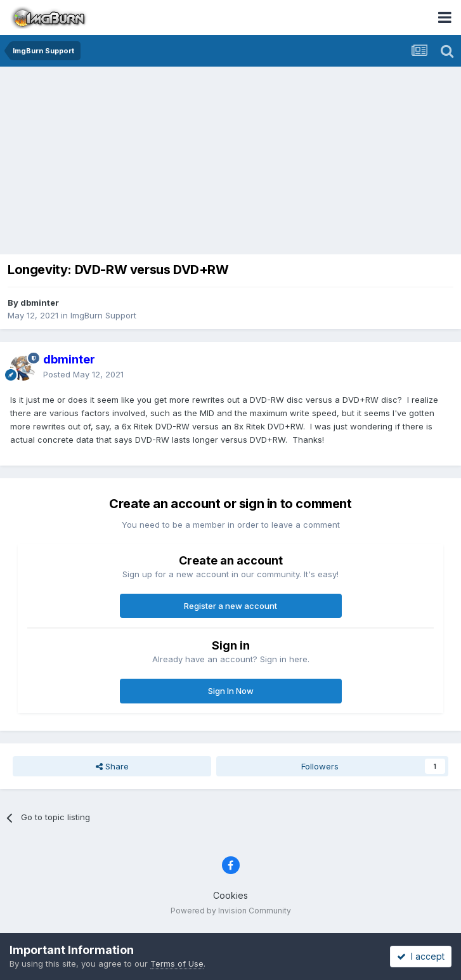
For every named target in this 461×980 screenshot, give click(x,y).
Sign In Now (231, 691)
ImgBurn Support (103, 315)
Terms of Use (177, 964)
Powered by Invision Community (231, 911)
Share (112, 766)
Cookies (230, 895)
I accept (421, 956)
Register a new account (230, 606)
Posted (83, 374)
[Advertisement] (234, 162)
